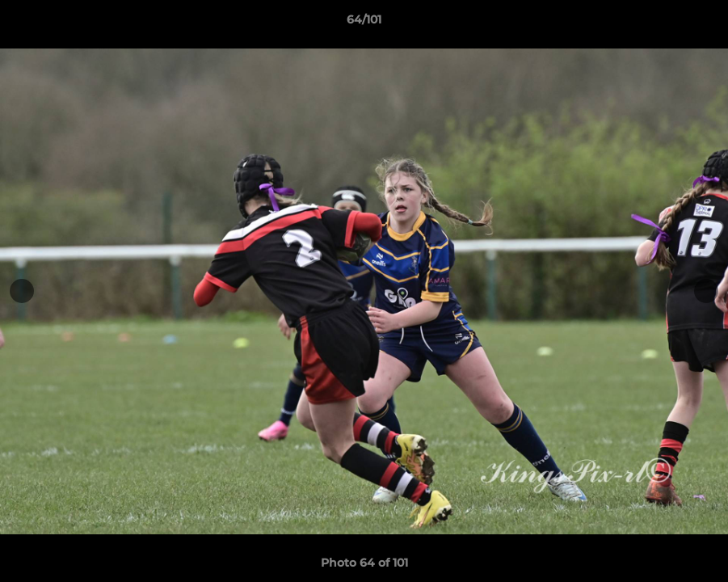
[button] (699, 23)
